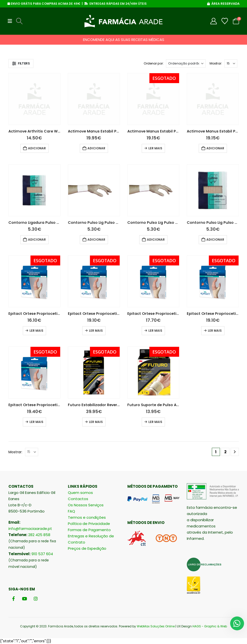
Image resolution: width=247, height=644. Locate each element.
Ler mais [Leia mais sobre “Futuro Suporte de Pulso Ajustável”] (155, 422)
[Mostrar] (231, 64)
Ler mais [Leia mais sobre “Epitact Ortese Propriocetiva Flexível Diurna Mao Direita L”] (36, 331)
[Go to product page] (34, 99)
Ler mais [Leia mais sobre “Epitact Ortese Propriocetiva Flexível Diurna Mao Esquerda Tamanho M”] (215, 331)
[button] (11, 21)
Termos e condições (87, 517)
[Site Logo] (123, 21)
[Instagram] (36, 598)
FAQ (71, 511)
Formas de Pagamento (89, 530)
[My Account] (214, 21)
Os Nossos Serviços (86, 505)
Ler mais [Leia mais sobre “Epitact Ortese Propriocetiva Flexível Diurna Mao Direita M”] (96, 331)
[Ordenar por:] (186, 64)
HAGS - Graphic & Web (210, 626)
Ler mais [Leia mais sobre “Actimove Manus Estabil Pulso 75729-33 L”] (155, 148)
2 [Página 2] (225, 452)
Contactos (78, 499)
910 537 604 (42, 554)
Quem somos (80, 493)
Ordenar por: (154, 63)
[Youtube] (25, 598)
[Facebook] (14, 598)
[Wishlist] (225, 21)
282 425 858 (39, 535)
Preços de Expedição (87, 548)
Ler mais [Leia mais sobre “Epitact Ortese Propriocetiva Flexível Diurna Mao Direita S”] (155, 331)
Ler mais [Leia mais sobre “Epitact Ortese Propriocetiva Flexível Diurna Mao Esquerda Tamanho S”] (36, 422)
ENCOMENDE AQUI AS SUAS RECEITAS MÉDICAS (124, 40)
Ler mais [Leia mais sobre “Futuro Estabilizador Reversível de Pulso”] (96, 422)
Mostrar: (216, 63)
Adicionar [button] (37, 148)
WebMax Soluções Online (156, 626)
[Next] (235, 452)
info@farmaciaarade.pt (30, 529)
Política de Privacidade (89, 524)
